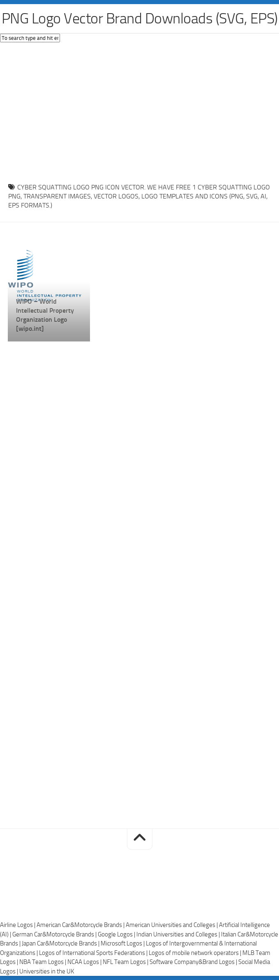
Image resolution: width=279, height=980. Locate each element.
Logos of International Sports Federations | (94, 953)
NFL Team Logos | (126, 962)
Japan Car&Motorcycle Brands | (61, 943)
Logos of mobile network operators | (196, 953)
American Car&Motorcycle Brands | (81, 925)
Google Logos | (117, 934)
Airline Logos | (18, 925)
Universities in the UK (47, 971)
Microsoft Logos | (123, 943)
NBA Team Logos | (43, 962)
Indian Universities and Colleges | (179, 934)
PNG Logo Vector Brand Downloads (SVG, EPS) (140, 18)
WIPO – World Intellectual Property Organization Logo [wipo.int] (45, 315)
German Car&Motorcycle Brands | (55, 934)
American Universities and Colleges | (172, 925)
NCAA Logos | (85, 962)
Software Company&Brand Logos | (194, 962)
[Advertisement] (139, 111)
